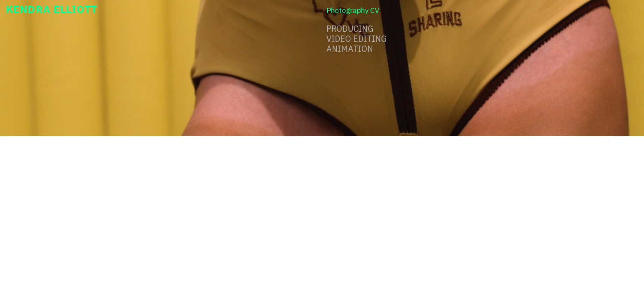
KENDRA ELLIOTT (52, 9)
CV (375, 10)
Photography (347, 10)
